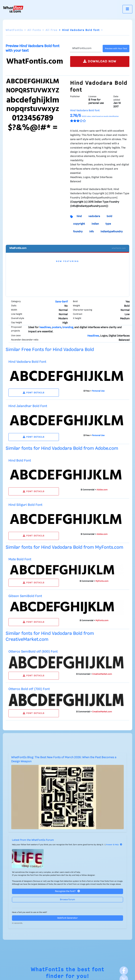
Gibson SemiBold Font (25, 596)
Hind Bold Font (20, 461)
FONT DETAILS (34, 393)
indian (95, 224)
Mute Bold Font (20, 559)
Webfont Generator (67, 918)
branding (68, 327)
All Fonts (34, 30)
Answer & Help (114, 845)
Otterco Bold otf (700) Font (29, 689)
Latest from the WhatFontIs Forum (33, 840)
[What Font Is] (13, 9)
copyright (79, 224)
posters (57, 327)
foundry (78, 232)
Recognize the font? (67, 891)
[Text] (86, 49)
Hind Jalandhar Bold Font (28, 406)
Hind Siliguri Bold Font (25, 505)
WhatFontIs (14, 30)
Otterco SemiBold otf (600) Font (33, 652)
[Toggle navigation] (127, 9)
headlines (45, 327)
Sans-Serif (61, 302)
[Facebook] (124, 971)
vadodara (94, 216)
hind (79, 216)
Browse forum (67, 900)
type (108, 224)
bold (109, 216)
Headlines (93, 336)
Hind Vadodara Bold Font (27, 362)
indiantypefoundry (112, 232)
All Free (52, 30)
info (92, 232)
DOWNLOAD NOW (100, 61)
